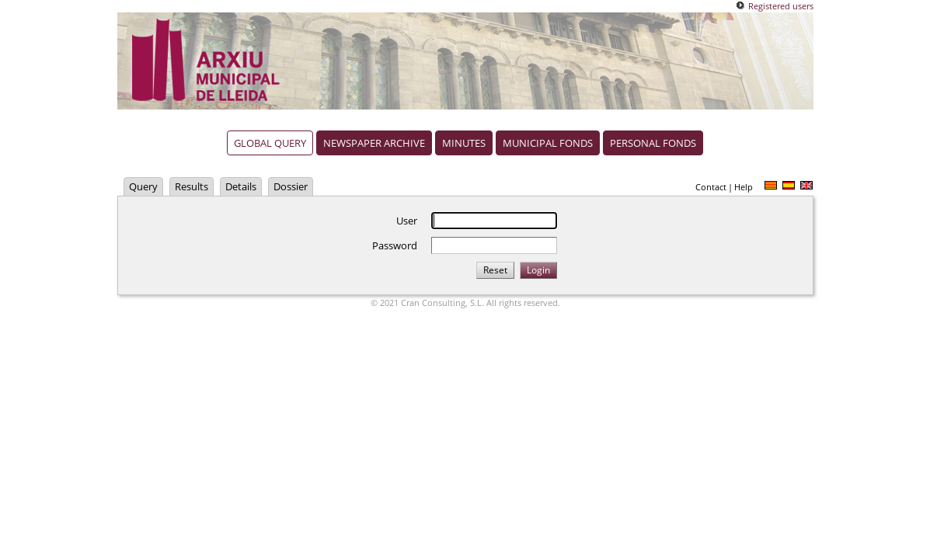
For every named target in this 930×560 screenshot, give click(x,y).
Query (143, 186)
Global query (270, 143)
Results (192, 186)
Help (744, 187)
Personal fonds (653, 143)
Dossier (291, 186)
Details (241, 186)
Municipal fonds (548, 143)
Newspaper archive (374, 143)
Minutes (464, 143)
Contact (711, 187)
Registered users (781, 6)
